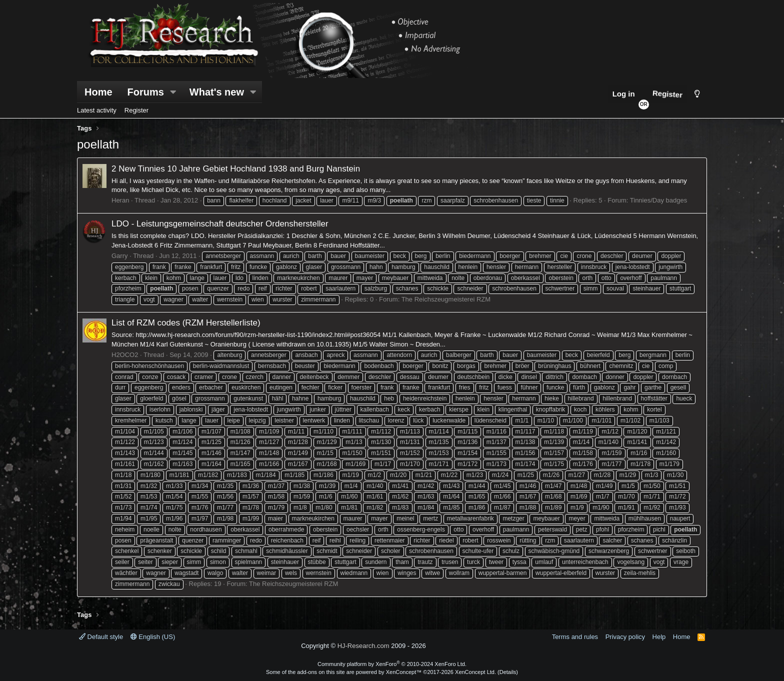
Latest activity (97, 110)
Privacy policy (625, 637)
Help (659, 637)
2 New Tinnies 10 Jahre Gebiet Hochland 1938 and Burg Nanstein (236, 169)
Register (136, 110)
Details (508, 672)
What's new (217, 92)
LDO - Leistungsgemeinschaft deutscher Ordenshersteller (220, 224)
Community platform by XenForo (392, 664)
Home (98, 92)
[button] (173, 92)
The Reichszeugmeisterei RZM (446, 299)
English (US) (153, 637)
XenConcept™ (404, 672)
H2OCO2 (125, 355)
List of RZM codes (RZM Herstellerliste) (186, 323)
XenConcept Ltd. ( (477, 672)
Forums (146, 92)
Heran (120, 200)
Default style (101, 637)
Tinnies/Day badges (658, 200)
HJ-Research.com (363, 646)
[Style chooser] (697, 94)
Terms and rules (575, 637)
